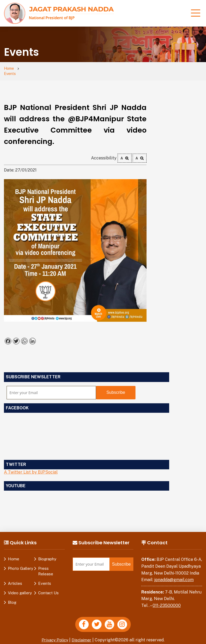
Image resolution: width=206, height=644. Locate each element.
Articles (15, 579)
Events (30, 69)
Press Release (46, 566)
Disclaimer (82, 636)
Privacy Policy (54, 636)
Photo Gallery (21, 564)
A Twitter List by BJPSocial (31, 467)
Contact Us (48, 588)
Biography (47, 554)
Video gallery (20, 588)
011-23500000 (167, 600)
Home (10, 69)
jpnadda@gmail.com (174, 575)
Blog (12, 598)
